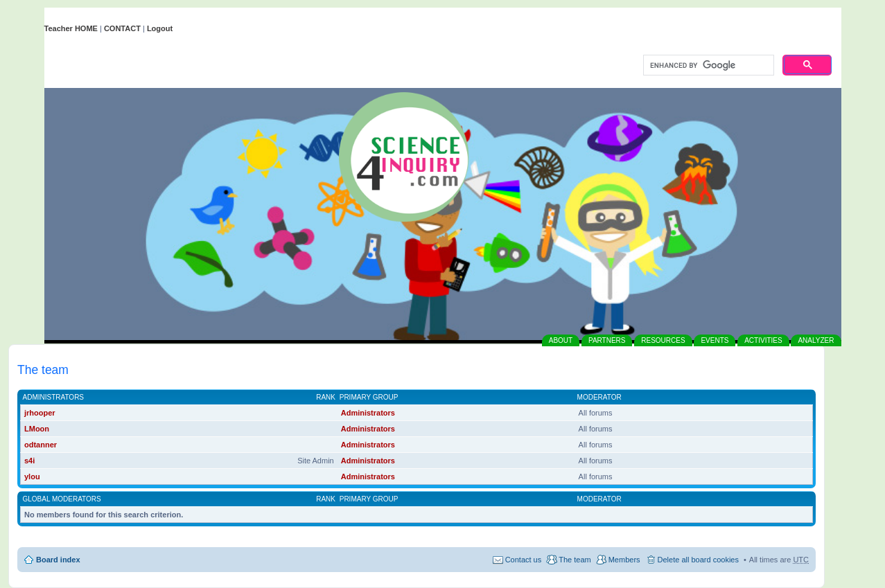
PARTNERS (607, 340)
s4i (29, 461)
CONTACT (122, 28)
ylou (32, 476)
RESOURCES (663, 340)
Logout (160, 28)
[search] (707, 66)
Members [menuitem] (624, 560)
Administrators (54, 397)
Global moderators (62, 499)
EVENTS (715, 340)
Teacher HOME (71, 28)
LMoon (37, 429)
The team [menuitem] (575, 560)
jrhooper (40, 413)
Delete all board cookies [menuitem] (698, 560)
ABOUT (561, 340)
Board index (58, 560)
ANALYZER (816, 340)
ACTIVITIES (763, 340)
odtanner (41, 445)
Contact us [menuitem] (524, 560)
